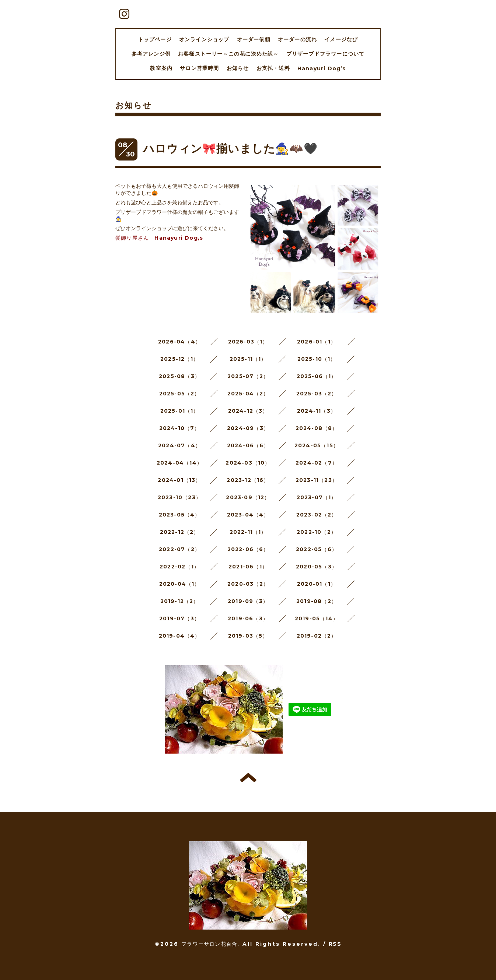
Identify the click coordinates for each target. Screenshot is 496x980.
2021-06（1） (248, 567)
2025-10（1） (317, 359)
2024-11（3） (317, 411)
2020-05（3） (317, 567)
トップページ (155, 39)
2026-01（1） (317, 342)
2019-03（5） (248, 636)
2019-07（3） (179, 618)
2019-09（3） (248, 601)
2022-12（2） (180, 532)
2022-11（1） (248, 532)
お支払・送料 (273, 68)
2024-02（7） (317, 463)
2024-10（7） (180, 428)
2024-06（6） (248, 445)
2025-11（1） (248, 359)
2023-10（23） (179, 497)
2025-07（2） (248, 376)
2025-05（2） (180, 394)
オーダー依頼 (254, 39)
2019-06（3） (248, 618)
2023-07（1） (317, 497)
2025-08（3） (179, 376)
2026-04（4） (179, 342)
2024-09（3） (248, 428)
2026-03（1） (248, 342)
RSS (335, 944)
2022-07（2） (179, 549)
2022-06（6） (248, 549)
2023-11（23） (317, 480)
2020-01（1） (317, 584)
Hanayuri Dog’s (322, 68)
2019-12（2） (180, 601)
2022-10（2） (317, 532)
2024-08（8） (317, 428)
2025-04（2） (248, 394)
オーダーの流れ (297, 39)
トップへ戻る (248, 778)
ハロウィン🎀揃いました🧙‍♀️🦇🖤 (230, 149)
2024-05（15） (317, 445)
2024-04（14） (179, 463)
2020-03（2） (248, 584)
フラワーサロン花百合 (209, 944)
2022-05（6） (317, 549)
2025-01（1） (180, 411)
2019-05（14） (317, 618)
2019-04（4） (180, 636)
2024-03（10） (248, 463)
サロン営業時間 (199, 68)
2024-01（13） (179, 480)
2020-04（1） (180, 584)
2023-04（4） (248, 515)
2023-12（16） (248, 480)
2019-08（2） (317, 601)
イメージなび (341, 39)
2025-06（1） (317, 376)
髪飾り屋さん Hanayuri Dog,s (159, 238)
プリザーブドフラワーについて (326, 54)
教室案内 (161, 68)
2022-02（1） (179, 567)
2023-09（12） (248, 497)
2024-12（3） (248, 411)
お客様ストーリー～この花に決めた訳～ (228, 54)
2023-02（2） (317, 515)
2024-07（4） (179, 445)
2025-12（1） (179, 359)
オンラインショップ (204, 39)
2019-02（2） (317, 636)
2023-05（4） (180, 515)
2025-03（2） (317, 394)
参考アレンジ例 (151, 54)
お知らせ (238, 68)
